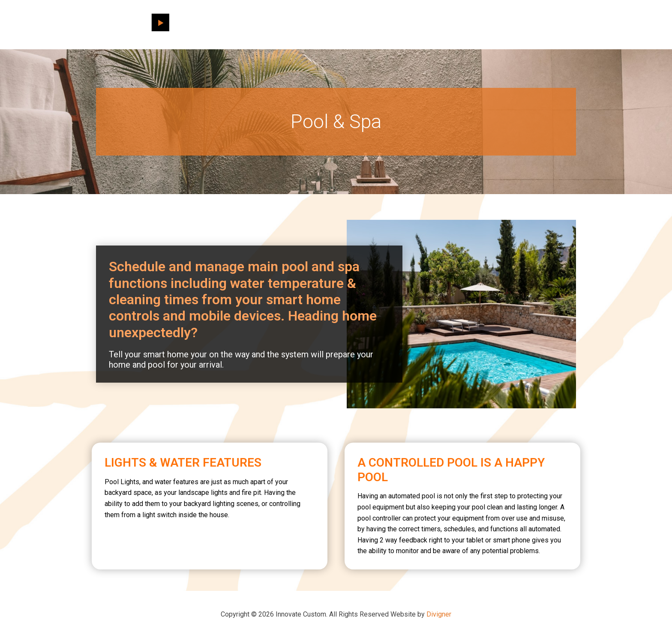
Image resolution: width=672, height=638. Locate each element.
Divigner (439, 614)
